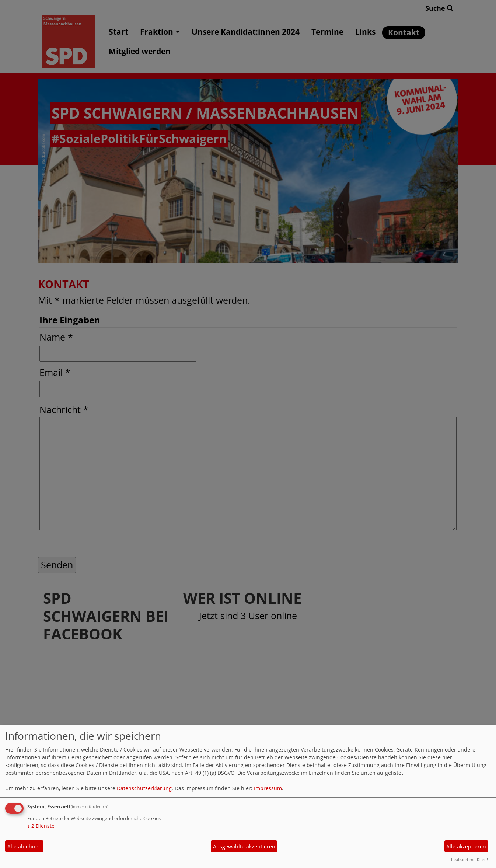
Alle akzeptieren (466, 846)
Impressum (268, 788)
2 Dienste (41, 826)
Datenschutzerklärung (144, 788)
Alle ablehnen (25, 846)
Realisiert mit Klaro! (469, 859)
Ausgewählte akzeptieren (244, 846)
